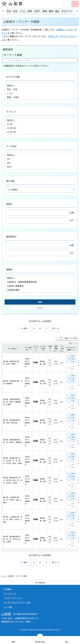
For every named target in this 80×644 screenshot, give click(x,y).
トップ (4, 576)
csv (40, 159)
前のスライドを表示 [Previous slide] (3, 11)
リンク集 (8, 607)
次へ (54, 328)
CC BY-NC (40, 128)
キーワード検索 (13, 55)
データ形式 (11, 146)
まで (40, 220)
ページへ (73, 368)
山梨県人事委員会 (40, 286)
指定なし (40, 85)
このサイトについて (13, 598)
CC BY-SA (40, 132)
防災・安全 (40, 89)
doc (40, 163)
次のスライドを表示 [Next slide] (77, 11)
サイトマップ (10, 594)
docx (40, 167)
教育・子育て (40, 97)
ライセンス (11, 112)
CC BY (40, 124)
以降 (40, 212)
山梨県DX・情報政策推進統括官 (40, 282)
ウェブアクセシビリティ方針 (17, 603)
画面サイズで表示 (71, 338)
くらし (40, 93)
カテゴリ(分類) (13, 77)
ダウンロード (73, 359)
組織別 (9, 269)
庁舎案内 (8, 589)
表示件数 (10, 181)
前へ (26, 328)
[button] (67, 4)
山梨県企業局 (40, 290)
